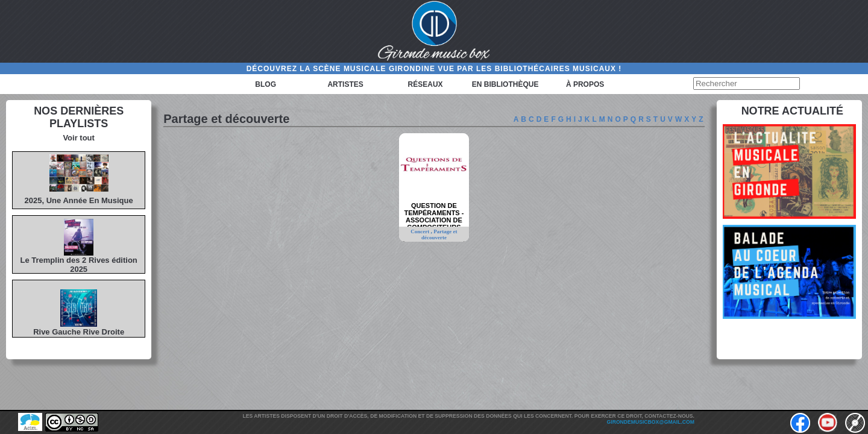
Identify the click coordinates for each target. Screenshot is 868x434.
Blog (266, 84)
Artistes (345, 84)
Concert (420, 231)
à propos (585, 84)
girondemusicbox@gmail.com (651, 422)
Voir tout (78, 138)
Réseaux (426, 84)
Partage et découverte (439, 234)
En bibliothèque (505, 84)
